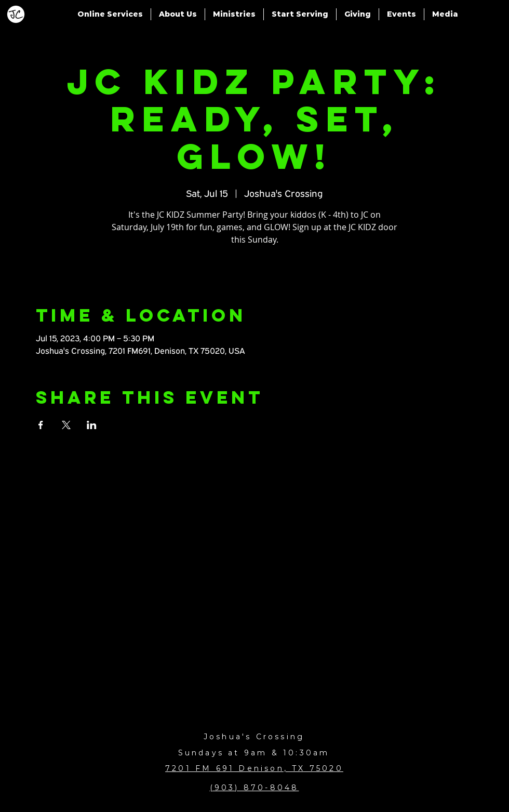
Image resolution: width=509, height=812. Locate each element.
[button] (110, 14)
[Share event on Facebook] (41, 425)
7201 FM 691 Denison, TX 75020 (254, 768)
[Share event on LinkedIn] (92, 425)
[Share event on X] (66, 425)
